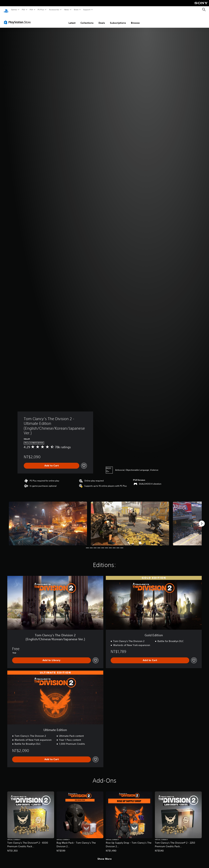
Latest (72, 20)
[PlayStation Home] (6, 10)
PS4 (31, 10)
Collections (87, 20)
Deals (102, 20)
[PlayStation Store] (18, 19)
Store (76, 10)
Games (14, 10)
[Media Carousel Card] (48, 520)
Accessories (54, 10)
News (67, 10)
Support (87, 10)
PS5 (23, 10)
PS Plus (41, 10)
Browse (135, 20)
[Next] (202, 520)
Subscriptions (118, 20)
